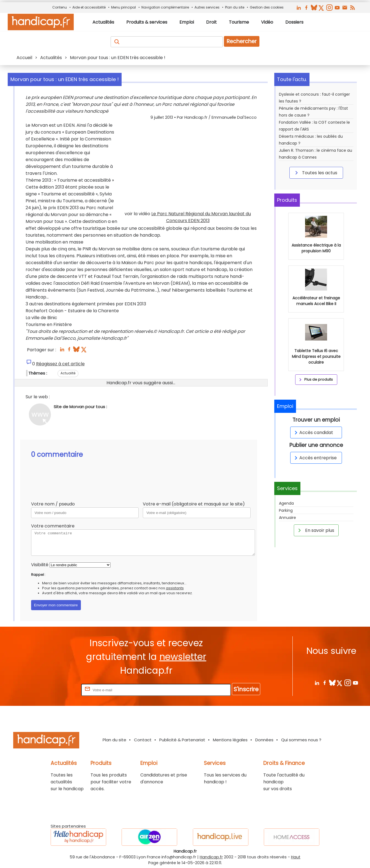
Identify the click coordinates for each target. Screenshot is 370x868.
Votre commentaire (53, 526)
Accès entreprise (315, 458)
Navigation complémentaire (165, 7)
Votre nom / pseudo (53, 504)
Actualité (68, 373)
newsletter (183, 657)
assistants (175, 588)
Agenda (286, 503)
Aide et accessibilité (89, 7)
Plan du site (235, 7)
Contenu (60, 7)
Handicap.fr (211, 857)
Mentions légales (230, 740)
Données (264, 740)
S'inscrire (246, 689)
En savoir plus (315, 530)
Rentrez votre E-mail (58, 690)
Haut (296, 857)
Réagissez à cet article (60, 364)
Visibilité (40, 565)
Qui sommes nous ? (301, 740)
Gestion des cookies (267, 7)
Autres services (207, 7)
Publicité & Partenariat (182, 740)
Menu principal (124, 7)
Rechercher (242, 41)
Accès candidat (313, 432)
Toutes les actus (315, 173)
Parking (286, 510)
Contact (143, 740)
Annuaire (287, 518)
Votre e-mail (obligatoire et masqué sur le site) (194, 504)
